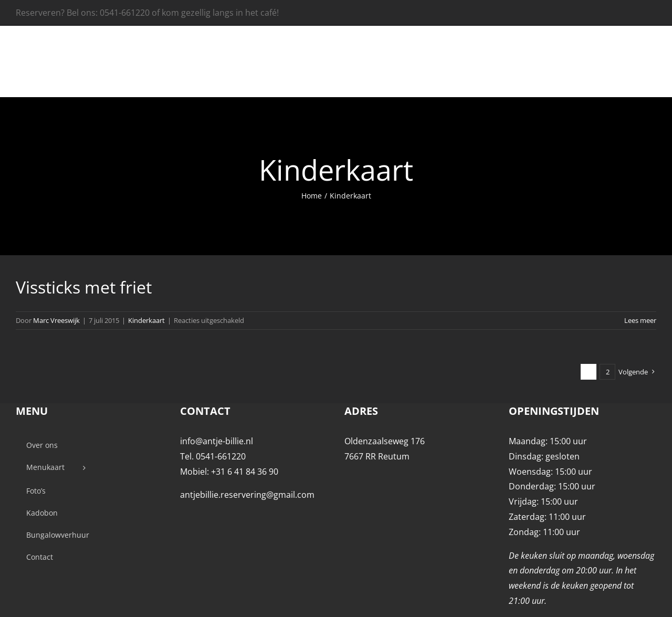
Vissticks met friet (84, 287)
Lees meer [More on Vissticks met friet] (640, 320)
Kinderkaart (146, 320)
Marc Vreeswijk (56, 320)
